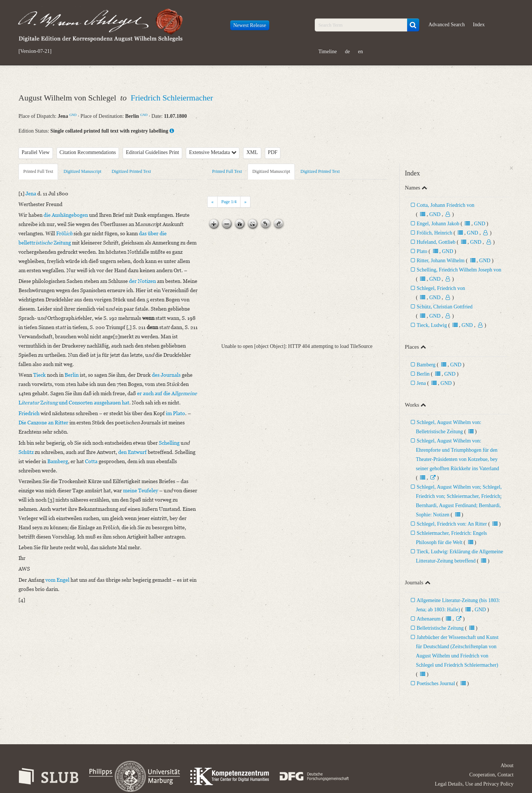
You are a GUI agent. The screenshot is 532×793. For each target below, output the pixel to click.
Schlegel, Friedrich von (441, 288)
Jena (421, 383)
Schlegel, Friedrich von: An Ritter (452, 524)
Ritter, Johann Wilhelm (441, 261)
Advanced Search (447, 25)
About (507, 765)
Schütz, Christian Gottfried (445, 307)
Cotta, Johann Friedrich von (446, 205)
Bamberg (426, 365)
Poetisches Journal (436, 683)
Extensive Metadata (213, 152)
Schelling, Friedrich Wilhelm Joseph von (459, 270)
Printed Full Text (38, 171)
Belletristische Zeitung (440, 628)
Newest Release (250, 25)
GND (73, 115)
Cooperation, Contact (491, 775)
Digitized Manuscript (82, 171)
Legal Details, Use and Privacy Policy (474, 784)
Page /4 (229, 202)
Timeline (328, 52)
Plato (422, 251)
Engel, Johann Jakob (439, 224)
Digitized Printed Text (131, 171)
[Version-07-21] (35, 51)
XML (252, 152)
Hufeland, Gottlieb (436, 242)
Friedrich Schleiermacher (172, 98)
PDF (273, 152)
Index (479, 25)
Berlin (423, 374)
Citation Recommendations (88, 152)
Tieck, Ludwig (432, 325)
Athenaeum (429, 619)
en (360, 52)
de (347, 52)
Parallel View (36, 152)
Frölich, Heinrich (434, 233)
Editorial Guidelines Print (153, 152)
